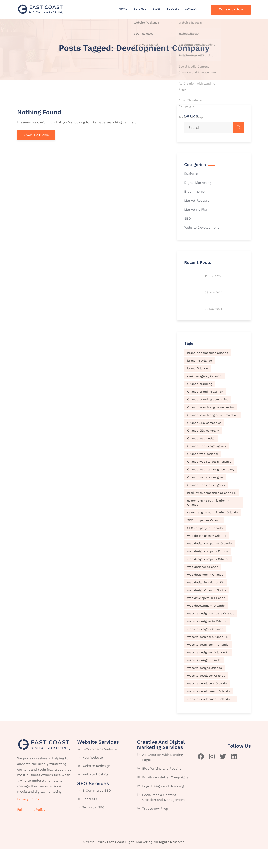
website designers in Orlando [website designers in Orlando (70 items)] (208, 664)
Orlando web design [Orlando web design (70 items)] (201, 458)
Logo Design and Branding (163, 805)
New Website (93, 777)
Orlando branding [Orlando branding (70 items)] (200, 403)
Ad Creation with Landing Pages (163, 777)
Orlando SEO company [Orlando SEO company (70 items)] (203, 450)
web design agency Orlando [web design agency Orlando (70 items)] (207, 555)
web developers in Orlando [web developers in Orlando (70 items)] (206, 617)
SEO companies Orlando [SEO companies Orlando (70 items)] (204, 539)
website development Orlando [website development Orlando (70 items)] (208, 710)
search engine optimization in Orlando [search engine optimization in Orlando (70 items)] (208, 522)
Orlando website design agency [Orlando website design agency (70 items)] (209, 481)
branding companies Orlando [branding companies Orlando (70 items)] (208, 372)
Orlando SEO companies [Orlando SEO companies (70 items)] (204, 442)
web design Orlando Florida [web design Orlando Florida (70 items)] (207, 609)
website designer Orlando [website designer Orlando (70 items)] (205, 648)
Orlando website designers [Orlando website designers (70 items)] (206, 504)
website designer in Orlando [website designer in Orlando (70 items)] (207, 640)
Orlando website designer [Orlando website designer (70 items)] (205, 496)
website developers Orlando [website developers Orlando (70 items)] (207, 703)
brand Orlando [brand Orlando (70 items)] (198, 388)
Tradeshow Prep (155, 828)
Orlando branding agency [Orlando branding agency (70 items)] (205, 411)
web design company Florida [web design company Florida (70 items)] (208, 570)
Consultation (231, 9)
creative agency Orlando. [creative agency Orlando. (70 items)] (205, 395)
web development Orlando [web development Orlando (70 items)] (206, 625)
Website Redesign (96, 785)
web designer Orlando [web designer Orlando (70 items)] (203, 586)
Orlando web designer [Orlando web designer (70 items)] (203, 473)
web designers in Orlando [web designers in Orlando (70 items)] (205, 594)
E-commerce (194, 191)
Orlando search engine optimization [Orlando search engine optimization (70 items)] (212, 434)
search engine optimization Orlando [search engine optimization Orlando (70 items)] (212, 532)
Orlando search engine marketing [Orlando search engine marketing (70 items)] (211, 426)
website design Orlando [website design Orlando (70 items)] (204, 679)
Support (173, 9)
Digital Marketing (198, 183)
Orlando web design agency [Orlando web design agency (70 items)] (207, 465)
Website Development (202, 227)
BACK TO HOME (36, 135)
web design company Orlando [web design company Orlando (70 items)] (208, 578)
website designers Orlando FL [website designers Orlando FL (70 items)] (208, 672)
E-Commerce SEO (97, 810)
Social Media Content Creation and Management (163, 817)
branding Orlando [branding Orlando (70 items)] (200, 380)
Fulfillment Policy (31, 829)
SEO (187, 218)
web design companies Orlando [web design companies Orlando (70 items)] (209, 563)
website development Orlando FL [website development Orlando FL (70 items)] (211, 718)
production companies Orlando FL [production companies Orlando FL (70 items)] (211, 512)
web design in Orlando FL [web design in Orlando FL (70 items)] (205, 602)
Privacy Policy (28, 818)
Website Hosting (95, 793)
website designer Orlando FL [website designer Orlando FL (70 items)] (208, 656)
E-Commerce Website (100, 768)
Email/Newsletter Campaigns (165, 797)
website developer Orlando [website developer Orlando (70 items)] (206, 695)
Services (140, 9)
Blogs (157, 9)
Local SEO (90, 818)
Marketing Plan (196, 209)
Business (191, 174)
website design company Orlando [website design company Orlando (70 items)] (211, 633)
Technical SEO (94, 827)
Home (123, 9)
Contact (191, 9)
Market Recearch (198, 200)
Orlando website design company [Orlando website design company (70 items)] (211, 489)
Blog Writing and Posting (162, 788)
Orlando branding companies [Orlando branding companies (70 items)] (208, 419)
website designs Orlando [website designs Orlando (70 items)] (205, 687)
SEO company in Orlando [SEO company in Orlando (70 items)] (205, 547)
